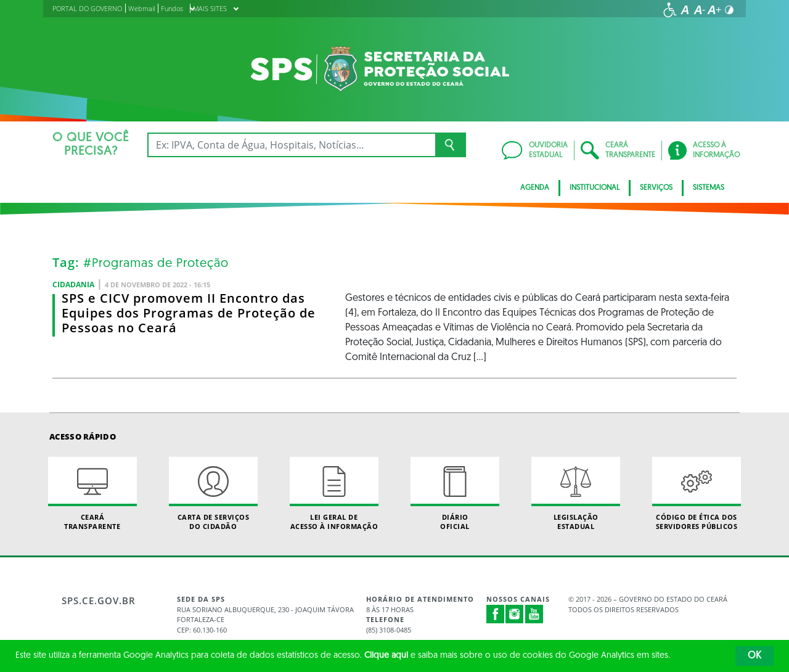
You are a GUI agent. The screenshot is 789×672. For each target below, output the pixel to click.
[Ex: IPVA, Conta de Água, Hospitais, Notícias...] (291, 145)
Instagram (515, 614)
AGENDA (535, 188)
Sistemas (709, 188)
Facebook (496, 614)
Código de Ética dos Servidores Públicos (697, 494)
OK (754, 656)
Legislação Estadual (576, 494)
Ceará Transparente (92, 494)
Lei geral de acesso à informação (334, 494)
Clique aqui (386, 656)
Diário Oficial (455, 494)
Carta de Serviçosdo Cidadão (213, 494)
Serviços (656, 188)
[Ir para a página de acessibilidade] (670, 10)
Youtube (534, 614)
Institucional (595, 188)
